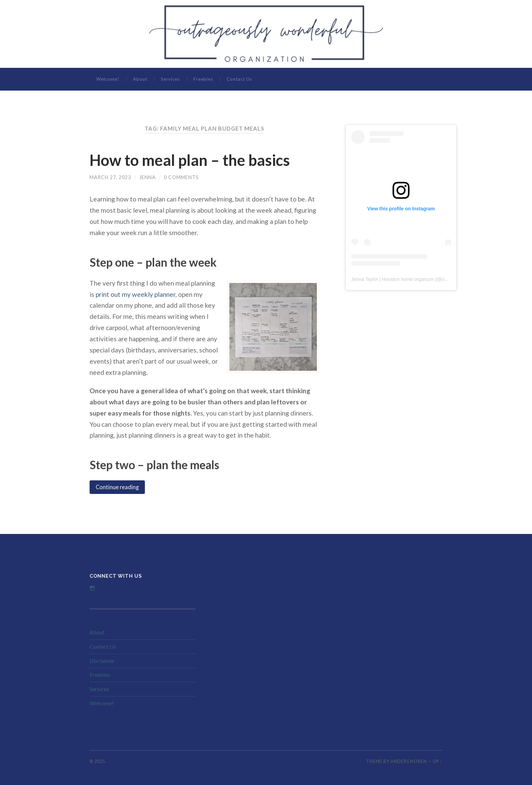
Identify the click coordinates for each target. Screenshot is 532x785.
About (140, 79)
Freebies (203, 79)
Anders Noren (409, 761)
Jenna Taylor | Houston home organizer (393, 279)
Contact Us (239, 79)
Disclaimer (102, 661)
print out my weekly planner (136, 294)
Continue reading (117, 487)
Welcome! (108, 79)
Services (170, 79)
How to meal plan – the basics (190, 160)
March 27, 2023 (110, 177)
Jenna (147, 177)
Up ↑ (438, 761)
